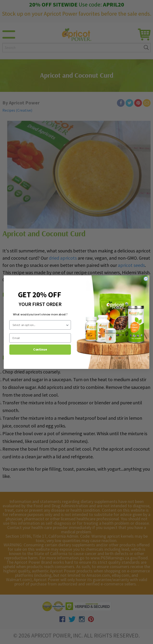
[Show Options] (67, 325)
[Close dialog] (146, 279)
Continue (40, 349)
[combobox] (39, 325)
